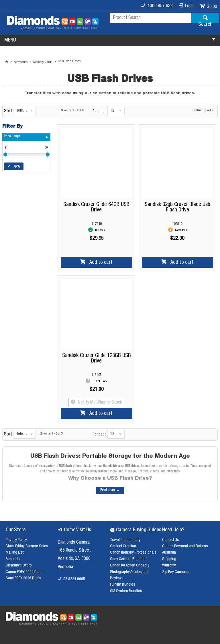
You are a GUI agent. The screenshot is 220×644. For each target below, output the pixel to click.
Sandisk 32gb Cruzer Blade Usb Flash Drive (177, 207)
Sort (8, 111)
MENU (10, 40)
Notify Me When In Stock (99, 403)
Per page (100, 111)
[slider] (5, 154)
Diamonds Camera (74, 543)
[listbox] (24, 111)
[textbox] (151, 18)
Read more (107, 490)
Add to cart (100, 263)
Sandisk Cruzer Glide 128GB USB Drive (97, 358)
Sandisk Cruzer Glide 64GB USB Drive (96, 207)
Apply (17, 167)
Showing (72, 111)
